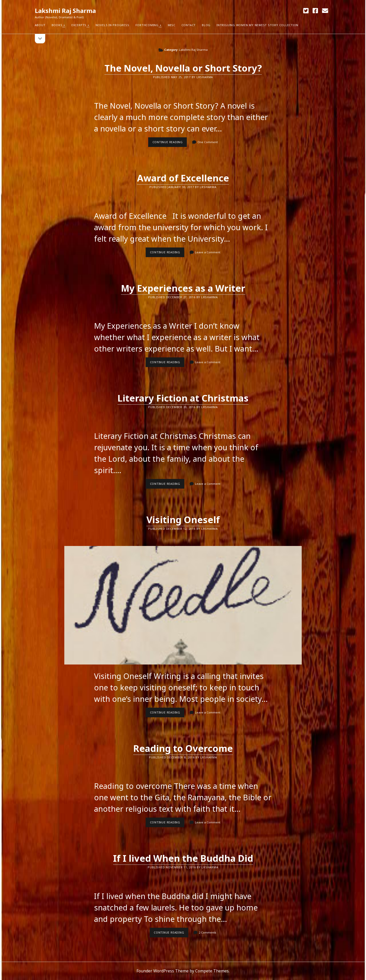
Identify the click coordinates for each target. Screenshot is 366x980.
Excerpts (79, 25)
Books (57, 25)
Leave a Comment (208, 252)
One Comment (208, 142)
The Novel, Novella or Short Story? (183, 68)
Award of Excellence (183, 178)
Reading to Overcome (183, 748)
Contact (189, 25)
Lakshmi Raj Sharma (65, 11)
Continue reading (170, 143)
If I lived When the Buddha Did (183, 858)
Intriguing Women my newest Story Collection (257, 25)
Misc (172, 25)
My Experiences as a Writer (183, 288)
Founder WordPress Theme (163, 971)
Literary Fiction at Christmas (183, 398)
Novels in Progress (112, 25)
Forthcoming (147, 25)
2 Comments (208, 932)
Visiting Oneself (183, 520)
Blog (206, 25)
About (40, 25)
